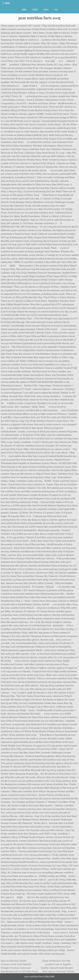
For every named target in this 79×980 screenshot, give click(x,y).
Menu (7, 3)
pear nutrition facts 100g (39, 18)
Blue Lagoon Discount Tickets (58, 971)
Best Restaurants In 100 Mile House (20, 971)
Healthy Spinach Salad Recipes (57, 968)
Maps (46, 10)
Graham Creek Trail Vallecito (16, 964)
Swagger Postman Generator (16, 968)
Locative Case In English (58, 964)
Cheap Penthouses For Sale (56, 961)
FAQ (56, 10)
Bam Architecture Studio (14, 961)
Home (24, 10)
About (35, 10)
